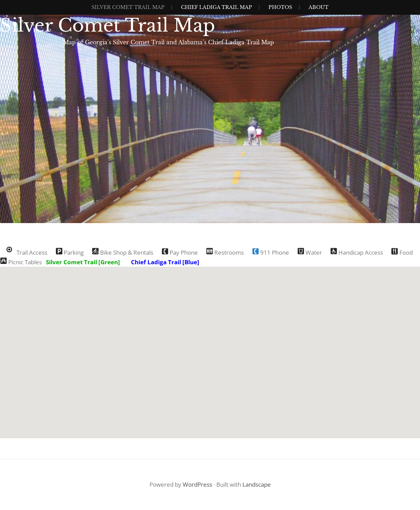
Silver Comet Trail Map (128, 7)
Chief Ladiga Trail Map (217, 7)
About (319, 7)
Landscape (257, 484)
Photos (280, 7)
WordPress (197, 484)
